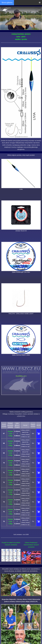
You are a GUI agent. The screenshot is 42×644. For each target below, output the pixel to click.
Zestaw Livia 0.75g (10, 453)
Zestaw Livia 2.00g (10, 502)
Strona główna (7, 3)
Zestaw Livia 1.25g (10, 473)
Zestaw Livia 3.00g (10, 521)
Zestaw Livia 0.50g (10, 443)
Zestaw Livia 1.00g (10, 463)
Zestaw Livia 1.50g (10, 482)
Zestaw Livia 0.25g (10, 433)
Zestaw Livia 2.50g (10, 512)
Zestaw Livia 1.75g (10, 492)
